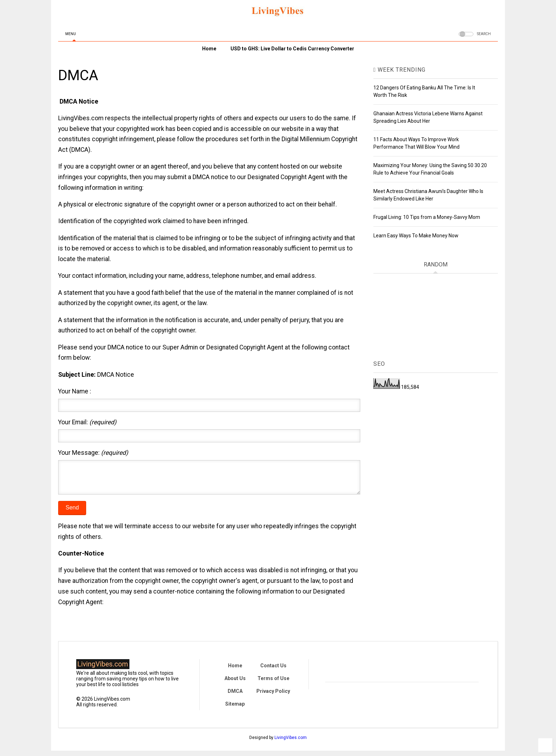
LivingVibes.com (291, 743)
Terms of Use (273, 684)
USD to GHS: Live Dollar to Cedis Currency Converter (292, 49)
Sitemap (235, 709)
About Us (235, 684)
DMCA (235, 696)
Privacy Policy (273, 696)
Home (209, 49)
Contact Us (273, 671)
